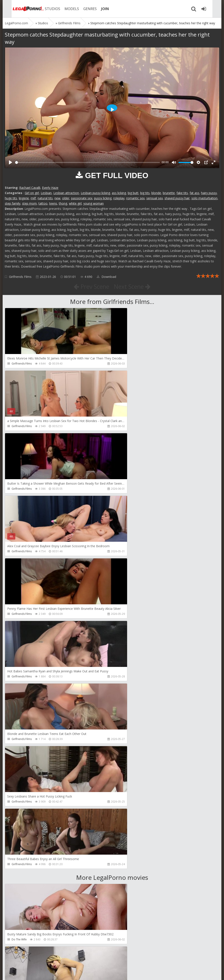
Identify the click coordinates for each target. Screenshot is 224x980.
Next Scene (134, 286)
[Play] (10, 162)
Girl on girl (32, 193)
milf (33, 198)
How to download (67, 959)
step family (13, 203)
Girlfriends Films (20, 277)
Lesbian (46, 193)
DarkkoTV (18, 939)
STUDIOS (45, 9)
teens (53, 203)
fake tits (182, 193)
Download (106, 277)
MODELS (65, 9)
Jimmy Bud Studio (22, 877)
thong (63, 203)
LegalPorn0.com (37, 972)
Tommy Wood (20, 752)
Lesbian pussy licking (95, 193)
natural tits (45, 198)
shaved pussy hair (177, 198)
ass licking (119, 193)
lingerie (24, 198)
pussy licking (103, 198)
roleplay (119, 198)
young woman (94, 203)
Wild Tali (125, 877)
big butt (133, 193)
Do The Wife (19, 689)
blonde (156, 193)
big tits (145, 193)
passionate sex (82, 198)
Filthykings (126, 752)
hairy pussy (209, 193)
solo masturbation (204, 198)
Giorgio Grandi (129, 814)
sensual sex (155, 198)
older (66, 198)
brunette (169, 193)
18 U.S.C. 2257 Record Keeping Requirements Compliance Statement (144, 972)
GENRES (83, 9)
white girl (75, 203)
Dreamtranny (128, 689)
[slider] (87, 162)
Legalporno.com (20, 9)
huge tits (11, 198)
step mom (29, 203)
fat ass (194, 193)
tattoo (43, 203)
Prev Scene (90, 286)
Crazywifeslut (20, 814)
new (57, 198)
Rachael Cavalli (30, 188)
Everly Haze (50, 188)
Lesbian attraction (66, 193)
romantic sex (135, 198)
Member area (36, 959)
